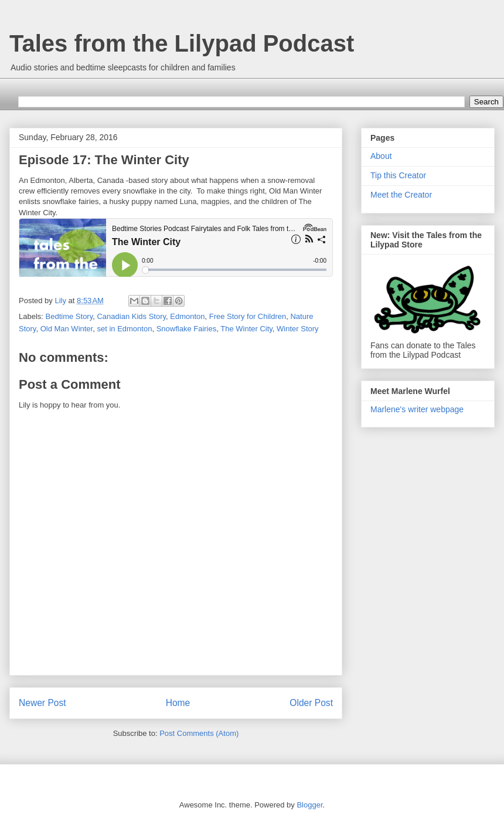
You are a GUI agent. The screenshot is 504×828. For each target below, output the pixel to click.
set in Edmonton (124, 329)
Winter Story (298, 329)
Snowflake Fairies (187, 329)
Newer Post (42, 703)
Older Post (311, 703)
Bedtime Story (69, 316)
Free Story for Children (248, 316)
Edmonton (187, 316)
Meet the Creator (401, 195)
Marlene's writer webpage (417, 409)
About (381, 156)
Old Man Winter (67, 329)
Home (178, 703)
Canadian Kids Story (131, 316)
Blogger (309, 805)
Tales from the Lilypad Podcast (182, 43)
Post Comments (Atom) (199, 733)
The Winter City (246, 329)
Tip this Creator (398, 175)
